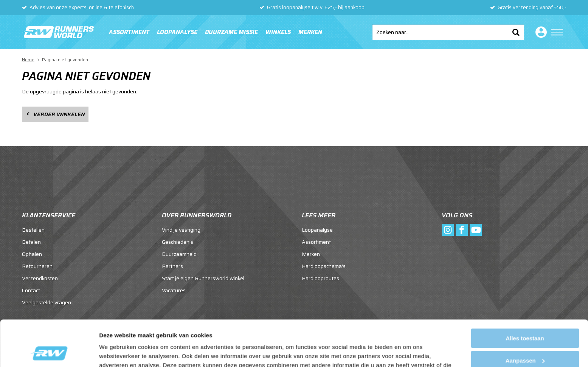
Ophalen (32, 254)
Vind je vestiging (181, 230)
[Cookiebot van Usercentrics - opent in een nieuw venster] (49, 352)
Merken (310, 32)
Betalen (31, 242)
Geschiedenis (178, 242)
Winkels (278, 32)
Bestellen (33, 230)
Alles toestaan (525, 295)
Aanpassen (525, 317)
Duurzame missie (231, 32)
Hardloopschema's (324, 266)
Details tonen (117, 352)
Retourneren (37, 266)
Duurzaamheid (179, 254)
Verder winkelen (59, 114)
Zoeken (516, 32)
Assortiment (129, 32)
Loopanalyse (177, 32)
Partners (172, 266)
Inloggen (540, 32)
